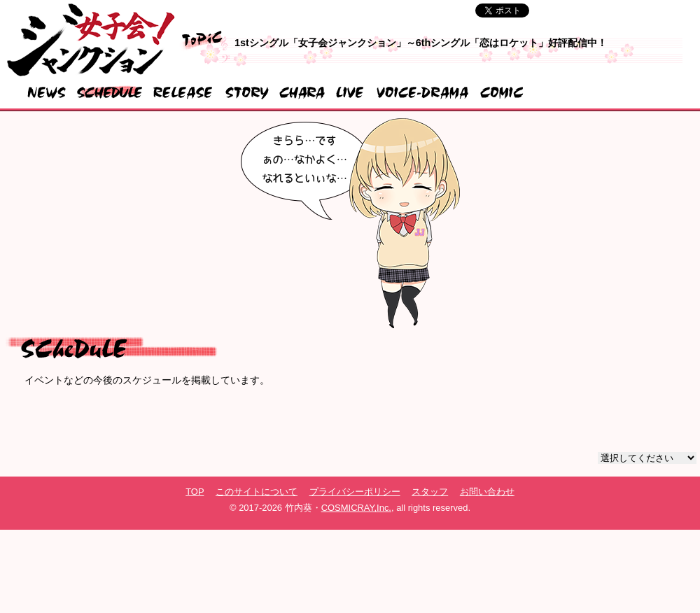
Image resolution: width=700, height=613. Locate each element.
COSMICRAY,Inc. (356, 508)
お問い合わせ (487, 492)
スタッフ (430, 492)
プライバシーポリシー (355, 492)
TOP (195, 492)
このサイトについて (257, 492)
